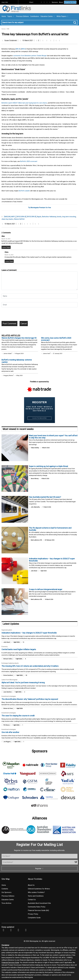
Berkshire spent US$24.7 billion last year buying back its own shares (24, 103)
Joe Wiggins (7, 742)
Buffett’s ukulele (24, 191)
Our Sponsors (6, 892)
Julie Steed (34, 571)
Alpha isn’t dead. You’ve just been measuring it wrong (23, 683)
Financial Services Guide (10, 963)
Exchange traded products (10, 663)
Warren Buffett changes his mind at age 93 (19, 338)
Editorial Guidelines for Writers (39, 889)
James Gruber (7, 354)
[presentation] (17, 315)
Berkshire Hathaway (49, 217)
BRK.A (18, 49)
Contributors (35, 16)
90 (25, 675)
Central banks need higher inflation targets (19, 649)
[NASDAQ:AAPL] (10, 217)
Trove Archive (6, 903)
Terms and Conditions (36, 896)
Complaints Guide (34, 918)
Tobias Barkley (35, 448)
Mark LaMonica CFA (36, 540)
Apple (39, 217)
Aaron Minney (35, 479)
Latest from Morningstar (10, 680)
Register (39, 869)
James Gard (46, 354)
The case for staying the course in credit (18, 716)
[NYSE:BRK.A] (21, 217)
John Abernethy (35, 507)
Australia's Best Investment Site (39, 903)
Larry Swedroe (7, 692)
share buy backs (7, 219)
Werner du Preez (8, 708)
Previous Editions (22, 16)
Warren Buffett (19, 219)
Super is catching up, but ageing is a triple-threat (48, 466)
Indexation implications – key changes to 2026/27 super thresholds (29, 633)
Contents (5, 889)
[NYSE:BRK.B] (32, 217)
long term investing (69, 217)
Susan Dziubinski (11, 40)
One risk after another (10, 732)
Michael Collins (8, 659)
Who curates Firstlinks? (36, 892)
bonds (59, 217)
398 (8, 29)
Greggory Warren (8, 376)
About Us (31, 885)
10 (22, 642)
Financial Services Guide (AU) (38, 910)
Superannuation (7, 630)
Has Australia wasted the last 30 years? (45, 497)
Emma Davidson (8, 675)
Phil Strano (6, 725)
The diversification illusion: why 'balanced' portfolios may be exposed (30, 699)
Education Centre (48, 16)
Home (4, 16)
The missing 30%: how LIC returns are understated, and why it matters (30, 666)
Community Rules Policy (37, 907)
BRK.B (23, 49)
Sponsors (55, 2)
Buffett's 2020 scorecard (29, 161)
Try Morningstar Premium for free (40, 208)
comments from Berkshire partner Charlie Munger (30, 56)
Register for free (70, 2)
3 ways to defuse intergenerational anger (46, 589)
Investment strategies (9, 696)
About (61, 2)
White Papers (63, 16)
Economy (5, 647)
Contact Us (32, 900)
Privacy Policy (33, 914)
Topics (11, 16)
